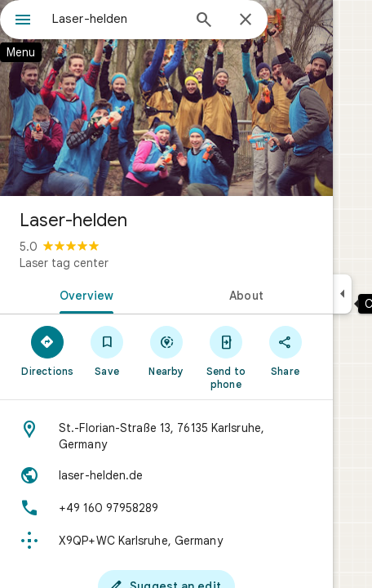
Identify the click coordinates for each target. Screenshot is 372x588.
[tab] (83, 294)
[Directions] (48, 350)
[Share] (285, 350)
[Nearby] (167, 350)
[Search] (204, 21)
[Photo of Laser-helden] (166, 98)
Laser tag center (64, 263)
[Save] (107, 350)
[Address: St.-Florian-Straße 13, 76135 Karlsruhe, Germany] (166, 436)
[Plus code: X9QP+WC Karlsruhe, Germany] (166, 541)
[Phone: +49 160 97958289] (166, 508)
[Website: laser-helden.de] (166, 475)
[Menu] (23, 21)
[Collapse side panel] (342, 294)
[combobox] (117, 19)
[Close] (246, 20)
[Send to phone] (226, 357)
